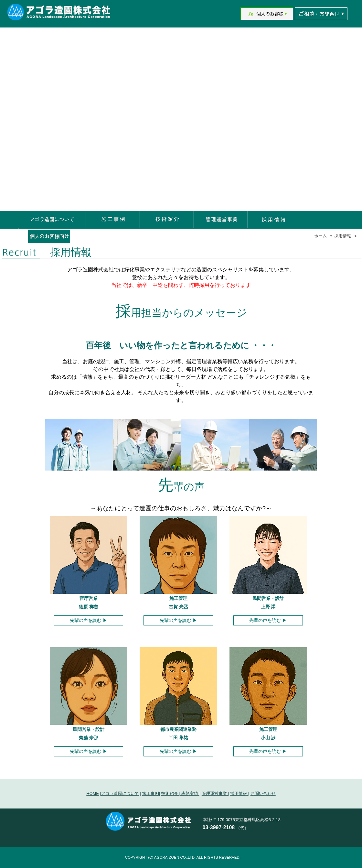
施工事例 (151, 793)
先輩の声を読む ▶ (89, 620)
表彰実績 (190, 793)
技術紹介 (170, 793)
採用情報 (343, 236)
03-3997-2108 (219, 827)
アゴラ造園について (120, 793)
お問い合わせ (263, 793)
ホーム (320, 236)
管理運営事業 (215, 793)
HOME (92, 793)
